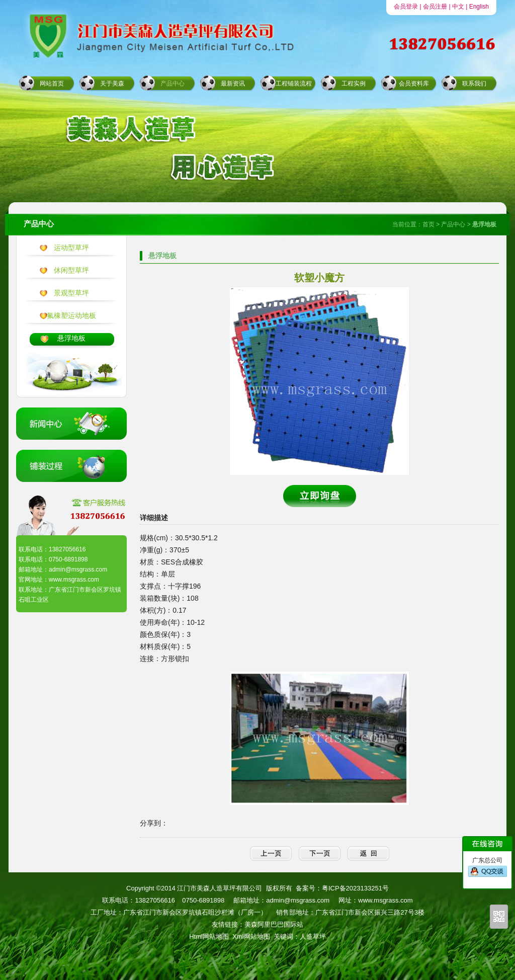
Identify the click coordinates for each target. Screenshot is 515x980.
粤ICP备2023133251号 (355, 888)
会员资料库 (414, 84)
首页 (428, 224)
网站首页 (52, 84)
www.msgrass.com (385, 900)
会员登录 (406, 7)
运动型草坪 (71, 248)
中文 (458, 7)
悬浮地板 (71, 338)
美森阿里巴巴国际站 (274, 924)
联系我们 (474, 84)
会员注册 (435, 7)
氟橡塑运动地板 (71, 315)
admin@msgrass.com (298, 900)
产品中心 (173, 84)
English (479, 7)
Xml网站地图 (251, 936)
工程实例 (354, 84)
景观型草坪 (71, 293)
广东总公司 (488, 867)
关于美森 (112, 84)
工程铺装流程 (294, 84)
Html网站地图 (209, 936)
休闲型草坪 (71, 270)
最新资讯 (233, 84)
